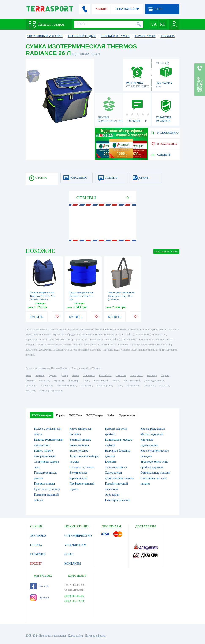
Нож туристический (118, 500)
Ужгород (30, 391)
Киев (28, 375)
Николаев (121, 375)
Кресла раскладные (153, 429)
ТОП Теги (76, 415)
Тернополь (86, 386)
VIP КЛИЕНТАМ (75, 545)
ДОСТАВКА (38, 536)
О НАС (69, 554)
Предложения (127, 415)
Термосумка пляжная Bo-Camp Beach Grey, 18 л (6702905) (122, 296)
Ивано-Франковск (66, 386)
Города (60, 415)
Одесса (53, 375)
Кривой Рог (105, 375)
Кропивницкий (132, 380)
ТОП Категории (42, 415)
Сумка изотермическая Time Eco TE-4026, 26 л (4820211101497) (42, 296)
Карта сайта (75, 636)
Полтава (30, 380)
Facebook (39, 586)
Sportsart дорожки (152, 467)
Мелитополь (133, 386)
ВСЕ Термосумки (166, 251)
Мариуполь (137, 375)
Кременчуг (47, 386)
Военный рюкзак (80, 440)
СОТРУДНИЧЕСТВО (78, 536)
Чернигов (44, 380)
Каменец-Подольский (51, 391)
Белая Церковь (104, 386)
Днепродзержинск (154, 380)
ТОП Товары (95, 415)
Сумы (86, 380)
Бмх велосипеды (44, 484)
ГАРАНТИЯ (38, 554)
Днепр (64, 375)
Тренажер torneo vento (154, 462)
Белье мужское (79, 451)
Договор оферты (95, 636)
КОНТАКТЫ (73, 564)
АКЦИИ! (101, 9)
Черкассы (59, 380)
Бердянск (164, 386)
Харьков (40, 375)
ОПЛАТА (36, 545)
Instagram (40, 598)
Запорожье (89, 375)
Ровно (116, 380)
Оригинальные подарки (155, 473)
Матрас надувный (152, 434)
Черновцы (31, 386)
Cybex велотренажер (47, 489)
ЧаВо (111, 415)
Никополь (150, 386)
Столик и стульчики (82, 467)
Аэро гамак (112, 495)
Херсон (165, 375)
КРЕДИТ (36, 564)
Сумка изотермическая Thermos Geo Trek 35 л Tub (81, 296)
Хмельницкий (101, 380)
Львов (76, 375)
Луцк (119, 386)
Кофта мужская (79, 445)
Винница (152, 375)
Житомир (73, 380)
